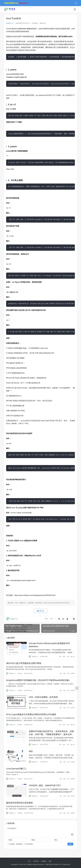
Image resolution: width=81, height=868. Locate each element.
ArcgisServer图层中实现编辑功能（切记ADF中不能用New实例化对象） (39, 681)
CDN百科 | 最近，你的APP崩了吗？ (45, 788)
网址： (57, 842)
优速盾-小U (10, 23)
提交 (70, 847)
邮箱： (34, 842)
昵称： (11, 842)
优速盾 (44, 861)
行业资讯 (35, 23)
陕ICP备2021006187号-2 (54, 864)
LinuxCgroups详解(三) (16, 770)
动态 (50, 861)
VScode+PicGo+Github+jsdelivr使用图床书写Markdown (49, 645)
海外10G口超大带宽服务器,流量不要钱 (24, 664)
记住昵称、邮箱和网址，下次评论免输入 (21, 847)
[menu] (75, 9)
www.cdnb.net (23, 3)
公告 (29, 861)
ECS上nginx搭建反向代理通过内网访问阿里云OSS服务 (31, 716)
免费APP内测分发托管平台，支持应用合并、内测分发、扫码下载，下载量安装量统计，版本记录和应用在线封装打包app (51, 734)
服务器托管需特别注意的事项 (19, 805)
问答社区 (36, 861)
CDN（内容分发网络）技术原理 (43, 698)
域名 (31, 753)
